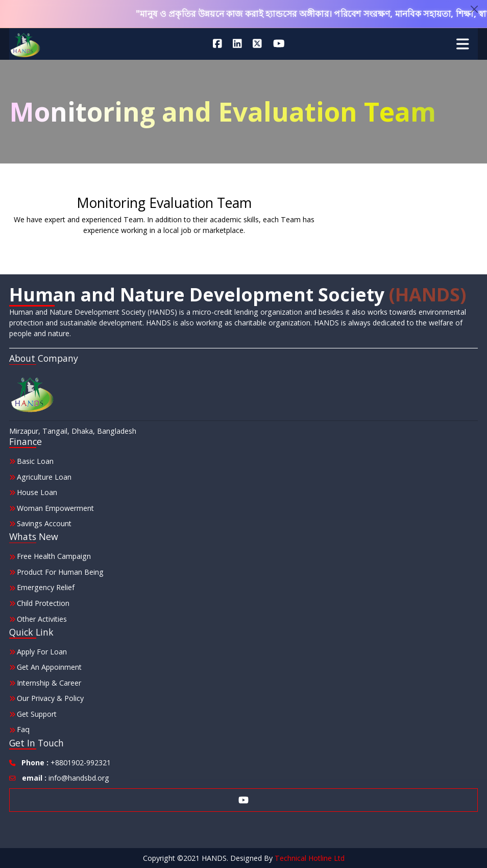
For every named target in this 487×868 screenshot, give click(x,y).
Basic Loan (35, 461)
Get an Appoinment (49, 667)
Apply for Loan (42, 652)
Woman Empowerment (55, 508)
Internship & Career (49, 683)
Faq (23, 729)
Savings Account (44, 523)
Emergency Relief (46, 587)
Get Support (37, 714)
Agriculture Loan (44, 477)
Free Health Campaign (54, 556)
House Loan (37, 492)
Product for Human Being (60, 572)
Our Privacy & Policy (50, 698)
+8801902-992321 (66, 763)
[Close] (474, 9)
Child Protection (43, 603)
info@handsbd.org (66, 778)
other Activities (42, 619)
